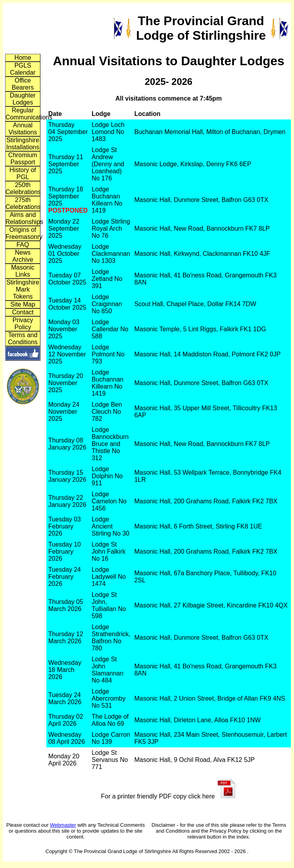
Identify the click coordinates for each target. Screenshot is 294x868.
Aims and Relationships (23, 218)
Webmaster (63, 825)
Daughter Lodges (23, 99)
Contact (23, 312)
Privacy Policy (23, 324)
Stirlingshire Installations (23, 144)
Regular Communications (23, 114)
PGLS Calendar (23, 69)
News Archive (23, 256)
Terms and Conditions (23, 339)
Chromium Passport (23, 159)
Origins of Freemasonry (23, 233)
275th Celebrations (23, 203)
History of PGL (23, 173)
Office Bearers (23, 84)
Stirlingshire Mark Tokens (23, 289)
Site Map (23, 304)
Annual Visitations (23, 129)
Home (23, 58)
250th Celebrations (23, 188)
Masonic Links (23, 271)
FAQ (23, 245)
